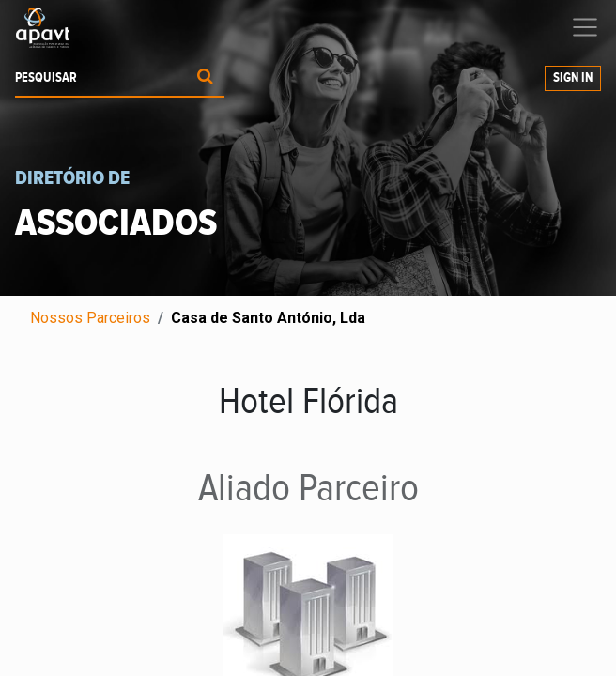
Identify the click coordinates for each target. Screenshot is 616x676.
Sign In (573, 78)
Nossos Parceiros (90, 318)
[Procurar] (205, 78)
